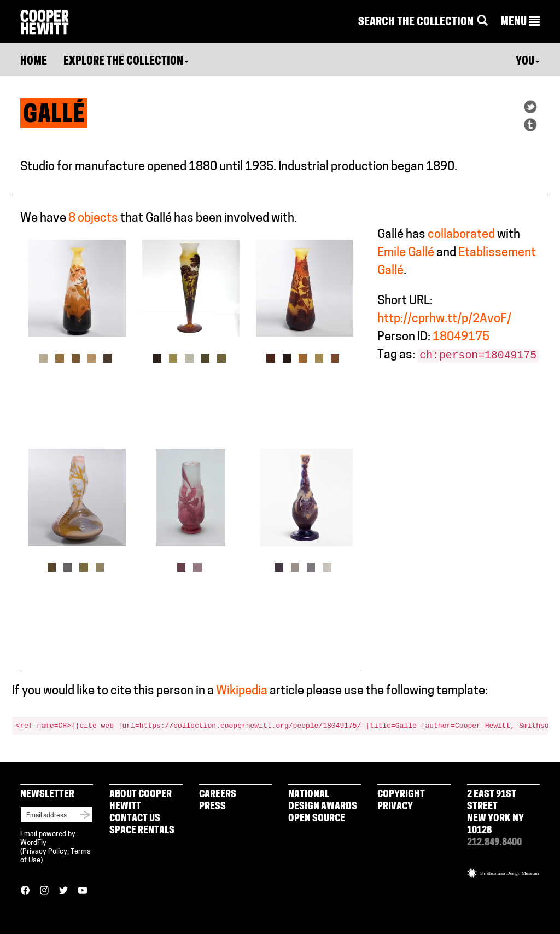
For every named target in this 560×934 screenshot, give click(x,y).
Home (34, 62)
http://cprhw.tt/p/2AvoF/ (444, 319)
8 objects (93, 219)
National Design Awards (323, 801)
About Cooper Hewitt (141, 801)
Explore (126, 62)
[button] (520, 22)
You (528, 62)
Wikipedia (242, 691)
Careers (218, 795)
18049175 (461, 337)
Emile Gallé (406, 253)
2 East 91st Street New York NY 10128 (495, 813)
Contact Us (135, 819)
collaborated (461, 235)
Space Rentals (142, 831)
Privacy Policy (45, 852)
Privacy (395, 807)
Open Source (317, 819)
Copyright (401, 795)
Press (212, 807)
